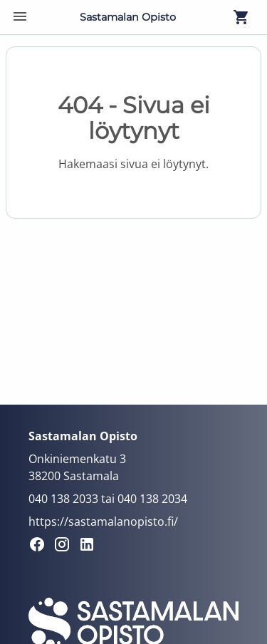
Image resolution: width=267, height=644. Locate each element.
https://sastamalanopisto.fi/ (103, 521)
